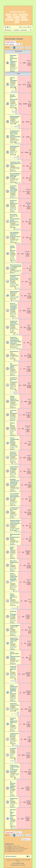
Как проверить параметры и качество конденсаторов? (15, 234)
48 (16, 92)
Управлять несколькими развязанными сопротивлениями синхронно (16, 340)
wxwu (17, 239)
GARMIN (12, 514)
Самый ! (12, 296)
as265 (17, 541)
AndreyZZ (12, 84)
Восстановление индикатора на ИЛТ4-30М (15, 175)
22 (18, 159)
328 (16, 113)
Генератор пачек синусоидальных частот (15, 163)
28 (14, 392)
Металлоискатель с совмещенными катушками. (16, 266)
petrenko (12, 709)
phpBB (16, 860)
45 (16, 91)
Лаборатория (23, 15)
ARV (17, 355)
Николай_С (13, 256)
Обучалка (17, 17)
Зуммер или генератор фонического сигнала (14, 323)
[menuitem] (9, 27)
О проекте (25, 20)
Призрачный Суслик (13, 208)
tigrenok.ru (12, 68)
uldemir (12, 473)
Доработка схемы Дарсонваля (14, 202)
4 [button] (21, 48)
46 (12, 92)
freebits (12, 697)
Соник (11, 804)
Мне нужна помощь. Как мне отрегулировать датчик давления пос (15, 218)
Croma (17, 774)
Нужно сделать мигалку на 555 (13, 596)
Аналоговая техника (14, 39)
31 (16, 393)
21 (18, 158)
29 (16, 392)
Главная (9, 15)
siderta (17, 488)
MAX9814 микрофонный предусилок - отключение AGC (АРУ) (15, 482)
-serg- (17, 179)
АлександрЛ (13, 417)
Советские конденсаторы (15, 704)
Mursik (12, 329)
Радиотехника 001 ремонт (14, 292)
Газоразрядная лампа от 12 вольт (15, 627)
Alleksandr (12, 151)
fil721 (11, 822)
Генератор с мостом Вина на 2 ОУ (13, 669)
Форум (17, 22)
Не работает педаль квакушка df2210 (13, 785)
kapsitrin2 (12, 586)
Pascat (12, 554)
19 (14, 158)
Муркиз (18, 224)
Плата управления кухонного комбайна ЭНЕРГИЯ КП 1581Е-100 (14, 689)
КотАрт (17, 20)
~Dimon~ (12, 104)
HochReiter (13, 404)
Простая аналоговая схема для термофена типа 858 (14, 306)
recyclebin (12, 528)
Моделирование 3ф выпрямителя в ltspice (15, 536)
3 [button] (19, 48)
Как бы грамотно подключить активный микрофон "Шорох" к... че (14, 578)
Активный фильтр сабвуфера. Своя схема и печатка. (14, 189)
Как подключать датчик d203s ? (14, 366)
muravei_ (12, 346)
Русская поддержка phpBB (18, 863)
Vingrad (12, 313)
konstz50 (12, 753)
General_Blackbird (14, 602)
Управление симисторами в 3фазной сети (14, 640)
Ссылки (24, 17)
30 (14, 393)
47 (14, 92)
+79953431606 (14, 446)
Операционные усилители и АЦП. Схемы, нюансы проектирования (15, 134)
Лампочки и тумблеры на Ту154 (13, 614)
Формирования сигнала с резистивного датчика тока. (15, 277)
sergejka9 (12, 121)
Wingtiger (12, 372)
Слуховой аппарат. (13, 749)
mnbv (11, 619)
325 (16, 111)
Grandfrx (12, 728)
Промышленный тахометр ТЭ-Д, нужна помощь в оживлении (15, 523)
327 (16, 112)
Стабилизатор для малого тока (14, 509)
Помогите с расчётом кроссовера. (14, 453)
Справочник (10, 20)
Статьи (10, 17)
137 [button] (27, 48)
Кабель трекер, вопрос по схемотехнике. (14, 398)
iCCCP (12, 567)
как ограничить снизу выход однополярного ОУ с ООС (15, 496)
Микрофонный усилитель (15, 147)
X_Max (17, 660)
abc (11, 791)
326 (14, 112)
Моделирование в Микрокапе (15, 117)
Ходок (17, 270)
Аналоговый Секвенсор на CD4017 (14, 468)
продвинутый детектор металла (14, 735)
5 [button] (23, 48)
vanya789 (12, 646)
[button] (11, 48)
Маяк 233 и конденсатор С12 (14, 562)
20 (16, 158)
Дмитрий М (13, 632)
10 (18, 715)
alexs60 (12, 674)
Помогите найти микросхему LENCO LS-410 (14, 721)
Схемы (15, 15)
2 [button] (16, 48)
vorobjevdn (13, 195)
